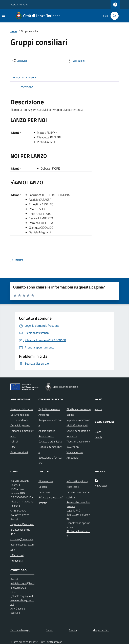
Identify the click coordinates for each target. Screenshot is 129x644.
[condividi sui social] (19, 61)
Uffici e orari (17, 555)
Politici (14, 441)
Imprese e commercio (78, 420)
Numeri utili (17, 561)
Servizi (50, 630)
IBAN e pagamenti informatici (50, 500)
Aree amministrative (22, 409)
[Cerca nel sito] (113, 16)
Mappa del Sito (101, 630)
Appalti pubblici (47, 431)
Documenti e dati (20, 415)
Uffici (13, 447)
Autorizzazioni (46, 436)
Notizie (98, 409)
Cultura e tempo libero (50, 449)
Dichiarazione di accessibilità (78, 495)
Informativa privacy (77, 481)
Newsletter (101, 486)
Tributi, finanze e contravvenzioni (78, 444)
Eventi (98, 437)
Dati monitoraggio (20, 630)
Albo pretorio (46, 481)
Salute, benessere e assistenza (78, 433)
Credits (73, 630)
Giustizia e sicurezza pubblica (79, 412)
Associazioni (73, 458)
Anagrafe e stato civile (50, 423)
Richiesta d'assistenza (78, 533)
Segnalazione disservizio (78, 517)
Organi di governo (20, 425)
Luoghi (98, 432)
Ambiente (44, 415)
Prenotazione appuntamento (78, 525)
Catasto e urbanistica (50, 441)
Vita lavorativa (75, 452)
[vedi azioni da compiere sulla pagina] (76, 61)
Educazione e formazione (50, 460)
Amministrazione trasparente (78, 504)
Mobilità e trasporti (77, 425)
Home (14, 31)
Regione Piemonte (19, 4)
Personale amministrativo (22, 433)
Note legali (73, 487)
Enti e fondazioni (20, 420)
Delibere (43, 487)
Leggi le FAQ (73, 510)
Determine (44, 492)
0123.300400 (18, 510)
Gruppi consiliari (19, 452)
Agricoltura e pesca (49, 409)
